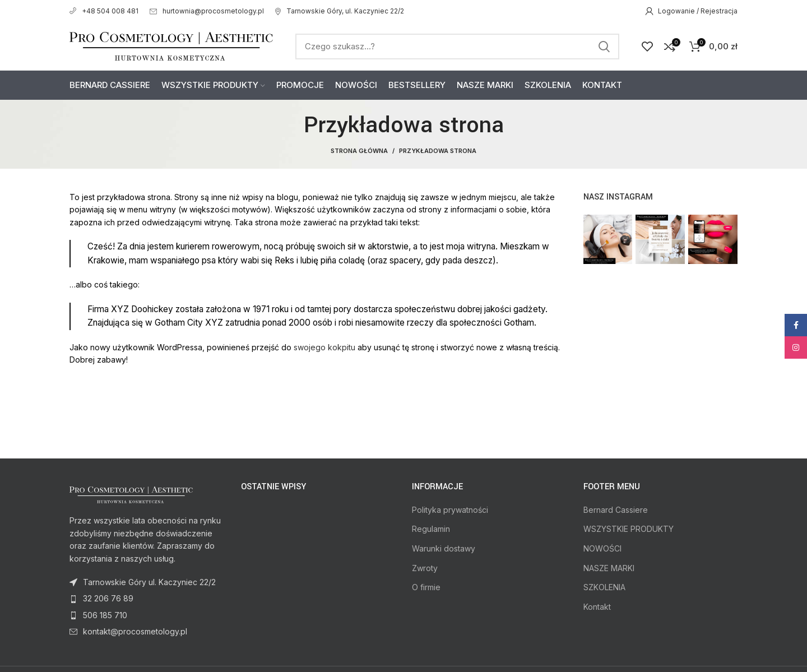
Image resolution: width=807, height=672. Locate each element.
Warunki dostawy (444, 548)
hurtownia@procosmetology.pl (207, 11)
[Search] (457, 47)
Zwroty (425, 568)
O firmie (426, 587)
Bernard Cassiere (616, 510)
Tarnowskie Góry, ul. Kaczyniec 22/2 (340, 11)
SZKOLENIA (604, 587)
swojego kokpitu (324, 347)
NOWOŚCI (602, 548)
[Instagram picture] (608, 239)
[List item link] (147, 599)
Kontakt (597, 607)
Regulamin (431, 529)
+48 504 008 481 (104, 11)
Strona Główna (359, 151)
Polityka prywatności (450, 510)
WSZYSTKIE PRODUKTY (629, 529)
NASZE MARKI (609, 568)
